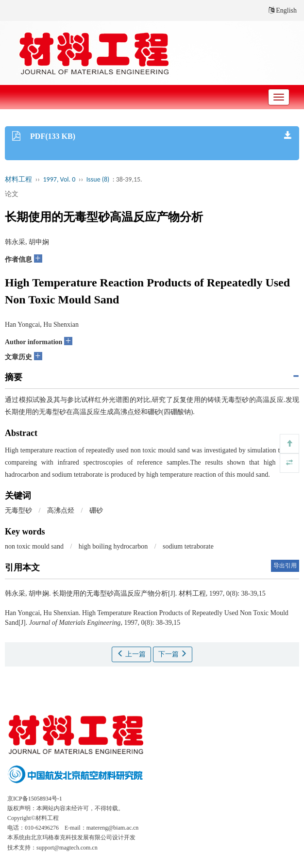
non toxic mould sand (34, 546)
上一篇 (132, 654)
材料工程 (18, 179)
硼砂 (96, 510)
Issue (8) (98, 179)
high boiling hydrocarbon (113, 546)
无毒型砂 (18, 510)
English (283, 10)
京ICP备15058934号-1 (35, 799)
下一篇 (173, 654)
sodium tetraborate (188, 546)
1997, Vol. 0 (59, 179)
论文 (12, 194)
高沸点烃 (61, 510)
